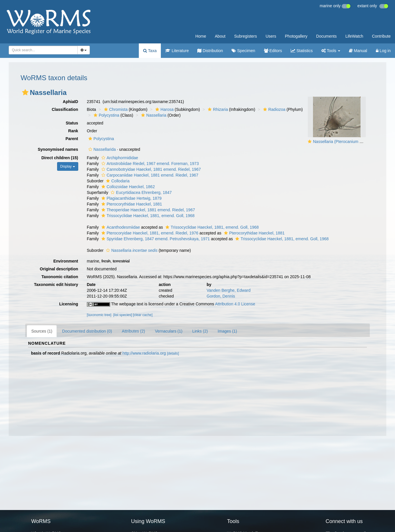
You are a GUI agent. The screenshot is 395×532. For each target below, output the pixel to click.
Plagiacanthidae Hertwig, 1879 (131, 198)
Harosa (164, 109)
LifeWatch (354, 36)
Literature (177, 51)
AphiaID (71, 102)
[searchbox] (41, 50)
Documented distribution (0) (87, 331)
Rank (73, 131)
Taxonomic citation (60, 277)
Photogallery (296, 36)
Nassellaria (153, 115)
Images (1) (227, 331)
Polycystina (106, 115)
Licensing (69, 304)
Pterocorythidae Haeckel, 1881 (131, 204)
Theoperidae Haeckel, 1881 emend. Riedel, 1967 (148, 210)
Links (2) (200, 331)
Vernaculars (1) (169, 331)
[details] (173, 353)
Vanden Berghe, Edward (229, 290)
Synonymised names (58, 149)
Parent (72, 139)
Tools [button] (331, 51)
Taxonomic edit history (56, 285)
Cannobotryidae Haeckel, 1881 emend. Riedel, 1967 (150, 169)
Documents (326, 36)
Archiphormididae (119, 158)
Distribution (210, 51)
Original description (59, 269)
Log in (383, 51)
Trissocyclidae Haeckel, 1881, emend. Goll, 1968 (147, 216)
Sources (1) (42, 331)
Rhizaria (217, 109)
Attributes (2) (133, 331)
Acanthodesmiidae (120, 227)
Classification (65, 109)
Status (72, 123)
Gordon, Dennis (221, 296)
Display (68, 166)
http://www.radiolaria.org (144, 353)
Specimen (243, 51)
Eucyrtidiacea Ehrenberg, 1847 (140, 192)
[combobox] (43, 50)
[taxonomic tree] (99, 315)
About (220, 36)
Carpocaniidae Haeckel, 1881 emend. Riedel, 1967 (149, 175)
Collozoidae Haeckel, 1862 (128, 187)
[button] (25, 92)
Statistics (302, 51)
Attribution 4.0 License (235, 304)
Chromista (115, 109)
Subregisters (246, 36)
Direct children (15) (60, 158)
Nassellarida (101, 149)
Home (201, 36)
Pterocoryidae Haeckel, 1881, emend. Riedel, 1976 (149, 233)
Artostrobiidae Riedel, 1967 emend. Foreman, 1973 (149, 164)
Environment (66, 261)
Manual (358, 51)
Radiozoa (274, 109)
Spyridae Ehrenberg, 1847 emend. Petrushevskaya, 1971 (155, 239)
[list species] (123, 315)
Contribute (381, 36)
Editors (273, 51)
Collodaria (117, 181)
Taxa (150, 51)
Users (271, 36)
